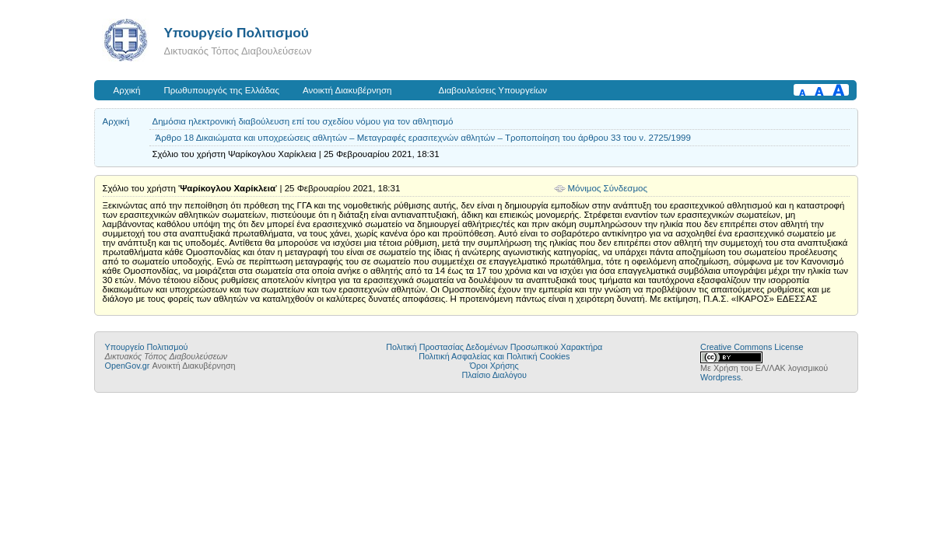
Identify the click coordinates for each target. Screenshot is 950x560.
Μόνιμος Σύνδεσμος (608, 188)
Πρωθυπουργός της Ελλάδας (222, 90)
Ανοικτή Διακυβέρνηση (347, 90)
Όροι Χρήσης (494, 366)
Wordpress (720, 377)
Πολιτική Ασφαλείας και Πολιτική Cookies (494, 356)
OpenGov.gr (128, 366)
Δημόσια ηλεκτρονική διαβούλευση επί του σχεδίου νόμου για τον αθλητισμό (303, 121)
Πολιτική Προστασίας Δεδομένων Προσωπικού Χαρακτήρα (494, 347)
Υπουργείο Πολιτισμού (237, 33)
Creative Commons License (752, 347)
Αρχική (127, 90)
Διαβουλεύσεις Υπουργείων (493, 90)
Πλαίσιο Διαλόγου (494, 375)
